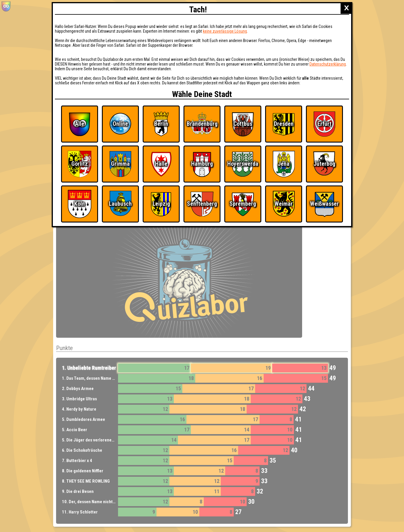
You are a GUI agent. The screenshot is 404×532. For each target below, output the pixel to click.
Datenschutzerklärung (328, 64)
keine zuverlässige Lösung (225, 31)
